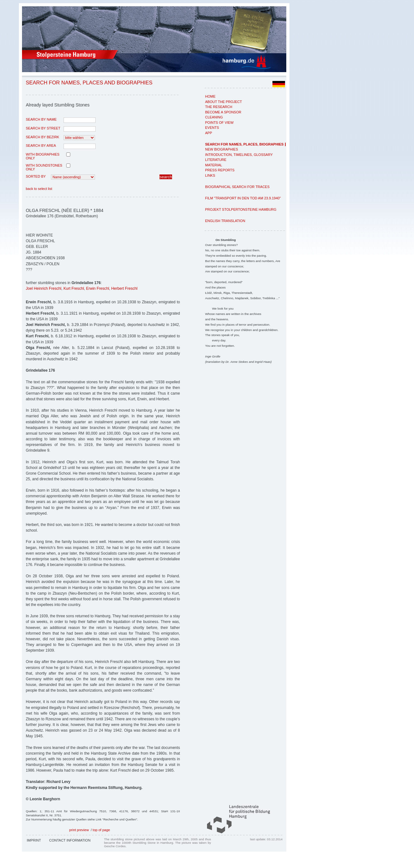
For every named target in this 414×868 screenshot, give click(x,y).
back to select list (39, 189)
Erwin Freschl (98, 288)
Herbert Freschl (124, 288)
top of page (101, 830)
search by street (43, 128)
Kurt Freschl (74, 288)
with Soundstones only (44, 167)
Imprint (34, 840)
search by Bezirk (42, 137)
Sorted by (36, 176)
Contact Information (70, 840)
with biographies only (43, 156)
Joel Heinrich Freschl (44, 288)
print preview (79, 830)
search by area (41, 146)
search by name (41, 119)
